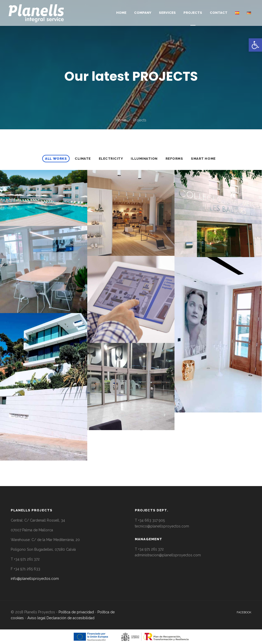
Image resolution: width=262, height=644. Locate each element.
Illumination (144, 159)
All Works (56, 159)
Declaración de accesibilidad (70, 618)
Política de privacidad (76, 612)
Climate (83, 159)
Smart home (203, 159)
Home (121, 120)
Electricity (111, 159)
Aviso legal (36, 618)
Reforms (174, 159)
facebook (244, 612)
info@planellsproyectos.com (35, 579)
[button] (255, 45)
